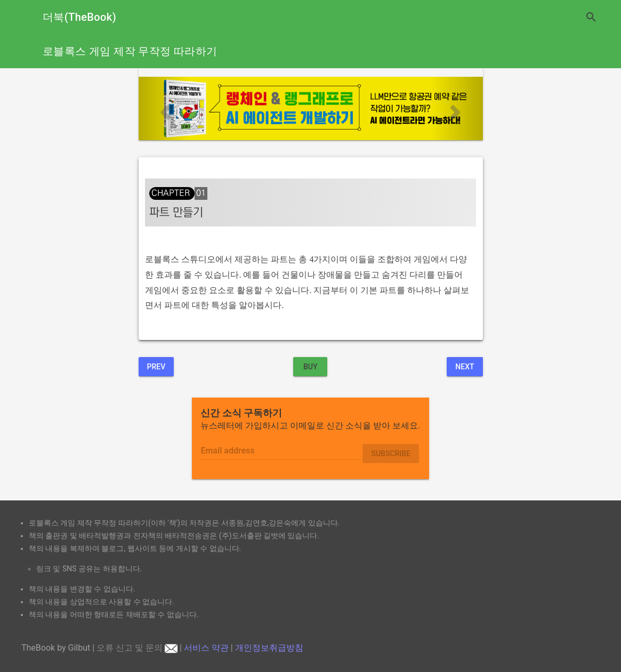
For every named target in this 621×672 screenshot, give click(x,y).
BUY (310, 367)
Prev (156, 367)
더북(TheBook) (79, 17)
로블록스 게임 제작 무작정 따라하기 (130, 51)
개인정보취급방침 (269, 648)
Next (465, 367)
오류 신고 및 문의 (137, 648)
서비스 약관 (206, 648)
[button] (164, 108)
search (591, 17)
